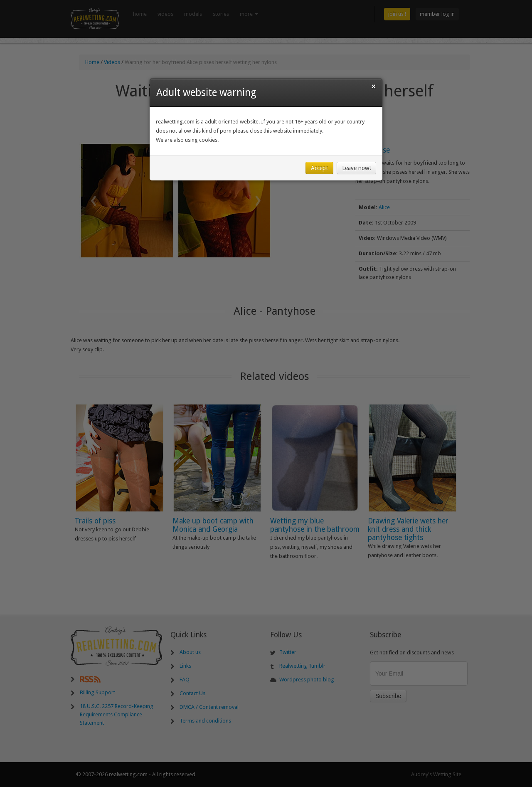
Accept (319, 168)
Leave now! (356, 168)
